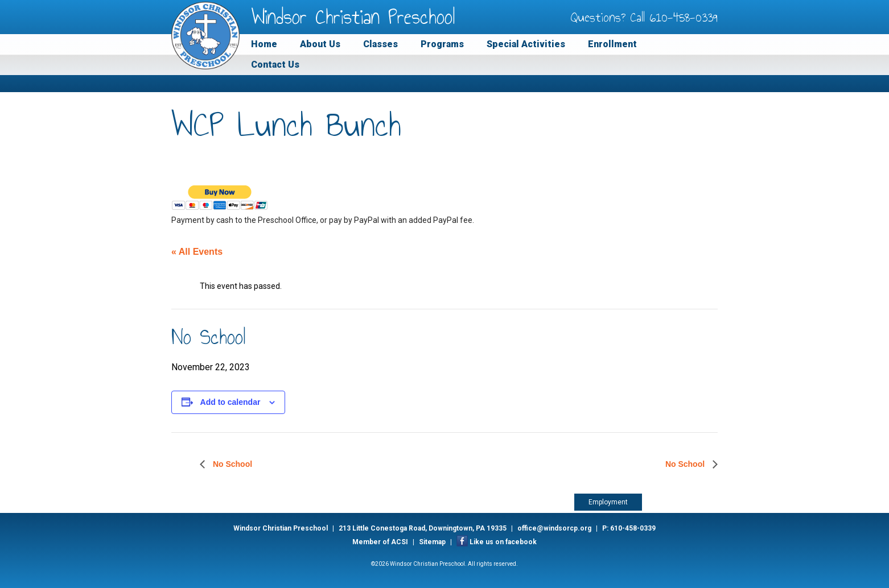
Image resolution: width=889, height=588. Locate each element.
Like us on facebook (503, 542)
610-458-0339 (684, 17)
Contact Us (275, 65)
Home (264, 44)
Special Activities (526, 44)
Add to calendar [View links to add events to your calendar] (231, 402)
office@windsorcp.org (554, 528)
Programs (442, 44)
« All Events (197, 252)
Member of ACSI (380, 542)
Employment (608, 502)
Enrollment (612, 44)
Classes (380, 44)
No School (231, 464)
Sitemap (432, 542)
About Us (320, 44)
